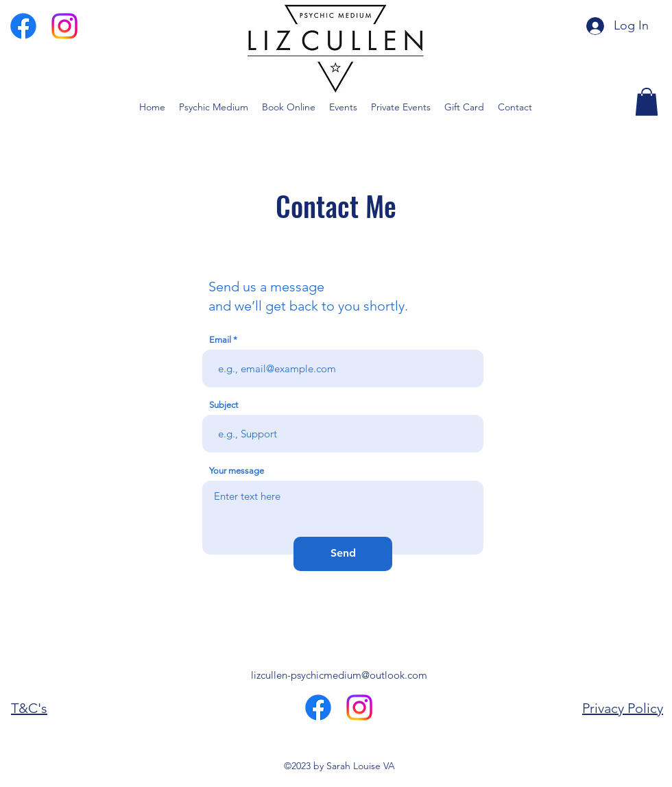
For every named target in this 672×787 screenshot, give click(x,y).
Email (220, 340)
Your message (237, 471)
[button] (647, 102)
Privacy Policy (623, 708)
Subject (224, 405)
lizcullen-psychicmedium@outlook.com (339, 675)
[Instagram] (64, 26)
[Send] (343, 554)
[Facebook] (23, 26)
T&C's (29, 708)
